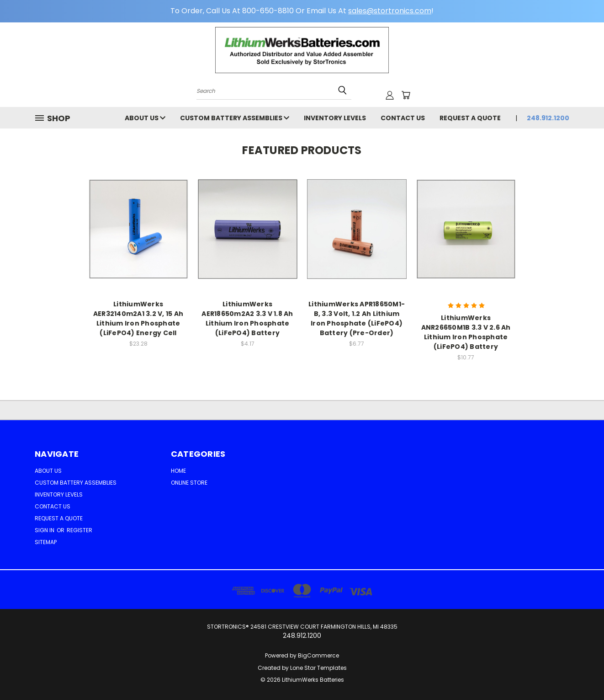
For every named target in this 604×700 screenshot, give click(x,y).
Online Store (189, 483)
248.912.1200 (548, 118)
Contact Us (403, 118)
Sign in (45, 530)
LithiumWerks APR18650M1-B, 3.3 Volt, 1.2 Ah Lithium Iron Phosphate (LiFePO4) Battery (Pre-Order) (357, 318)
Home (178, 471)
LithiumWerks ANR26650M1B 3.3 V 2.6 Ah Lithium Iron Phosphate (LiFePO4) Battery (466, 332)
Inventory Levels (335, 118)
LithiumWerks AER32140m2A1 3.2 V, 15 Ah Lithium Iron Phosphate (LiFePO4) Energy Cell (138, 318)
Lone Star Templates (318, 668)
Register (79, 530)
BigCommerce (318, 655)
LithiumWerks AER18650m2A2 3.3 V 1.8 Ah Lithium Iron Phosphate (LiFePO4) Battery (247, 318)
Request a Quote (470, 118)
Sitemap (46, 542)
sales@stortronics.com (390, 11)
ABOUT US (145, 118)
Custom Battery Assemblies (235, 118)
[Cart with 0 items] (406, 95)
